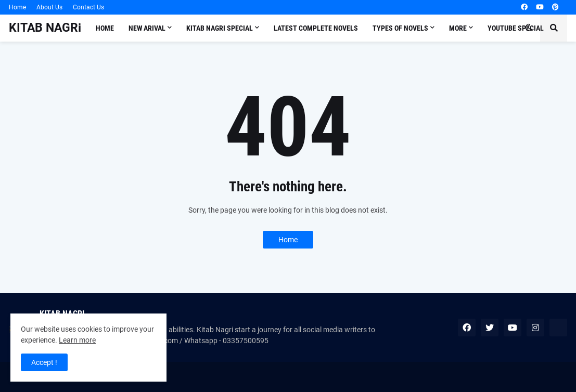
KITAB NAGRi (45, 28)
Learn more (77, 340)
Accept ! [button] (44, 362)
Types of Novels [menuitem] (400, 28)
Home (17, 7)
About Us (49, 7)
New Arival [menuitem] (147, 28)
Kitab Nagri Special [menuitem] (220, 28)
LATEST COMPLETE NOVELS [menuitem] (316, 28)
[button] (529, 28)
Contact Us (88, 7)
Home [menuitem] (105, 28)
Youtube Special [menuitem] (516, 28)
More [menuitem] (458, 28)
